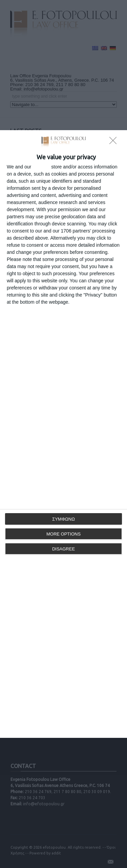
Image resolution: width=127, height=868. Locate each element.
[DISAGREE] (115, 142)
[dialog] (63, 434)
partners (41, 167)
